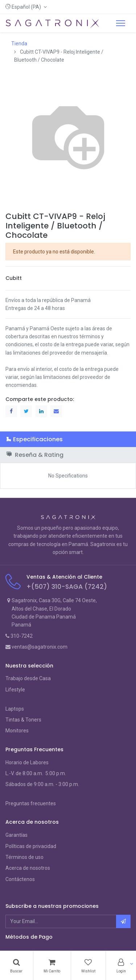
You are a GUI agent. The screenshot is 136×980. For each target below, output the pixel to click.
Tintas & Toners (23, 720)
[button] (26, 7)
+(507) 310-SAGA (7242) (67, 587)
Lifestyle (15, 690)
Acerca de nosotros (28, 868)
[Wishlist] (88, 965)
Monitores (17, 731)
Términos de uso (24, 857)
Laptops (15, 709)
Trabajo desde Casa (28, 678)
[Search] (17, 965)
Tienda (19, 44)
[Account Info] (121, 965)
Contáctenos (20, 879)
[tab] (68, 439)
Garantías (17, 835)
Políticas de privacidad (31, 846)
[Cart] (52, 965)
